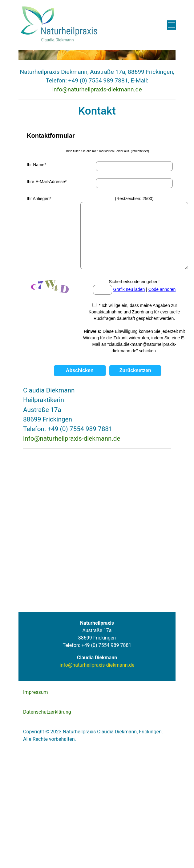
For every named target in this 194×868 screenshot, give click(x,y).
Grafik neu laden (129, 289)
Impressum (36, 692)
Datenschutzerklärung (47, 712)
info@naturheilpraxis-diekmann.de (97, 89)
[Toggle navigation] (172, 25)
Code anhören (162, 289)
